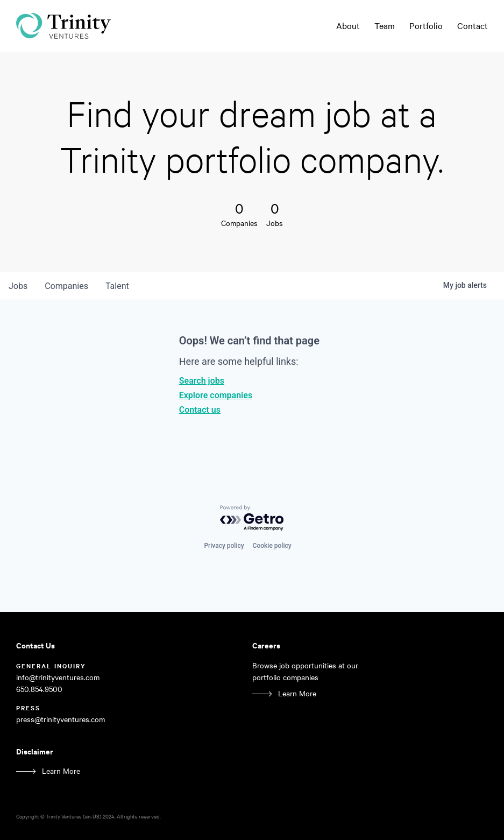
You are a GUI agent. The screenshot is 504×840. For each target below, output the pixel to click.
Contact (473, 26)
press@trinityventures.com (61, 719)
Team (385, 26)
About (348, 26)
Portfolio (426, 26)
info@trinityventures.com (58, 677)
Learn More (297, 693)
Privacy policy (224, 546)
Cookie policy (272, 546)
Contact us (200, 410)
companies (66, 286)
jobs (18, 286)
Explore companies (216, 395)
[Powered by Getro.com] (252, 518)
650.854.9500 (39, 689)
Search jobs (202, 381)
